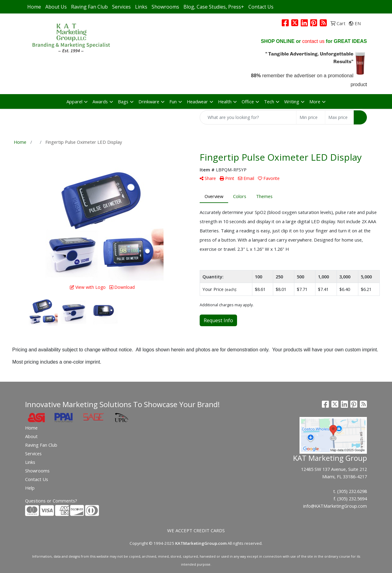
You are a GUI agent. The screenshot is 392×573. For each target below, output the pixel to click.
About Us (56, 7)
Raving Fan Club (89, 7)
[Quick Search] (248, 117)
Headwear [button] (197, 101)
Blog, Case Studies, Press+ (214, 7)
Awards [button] (100, 101)
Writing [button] (292, 101)
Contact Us (261, 7)
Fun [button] (173, 101)
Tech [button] (269, 101)
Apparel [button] (74, 101)
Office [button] (248, 101)
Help (30, 488)
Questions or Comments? (51, 501)
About (31, 436)
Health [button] (225, 101)
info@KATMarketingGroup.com (335, 506)
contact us (313, 41)
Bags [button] (123, 101)
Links (141, 7)
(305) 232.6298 (352, 491)
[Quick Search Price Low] (311, 117)
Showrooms (165, 7)
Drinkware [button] (149, 101)
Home (34, 7)
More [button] (315, 101)
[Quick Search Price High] (339, 117)
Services (121, 7)
